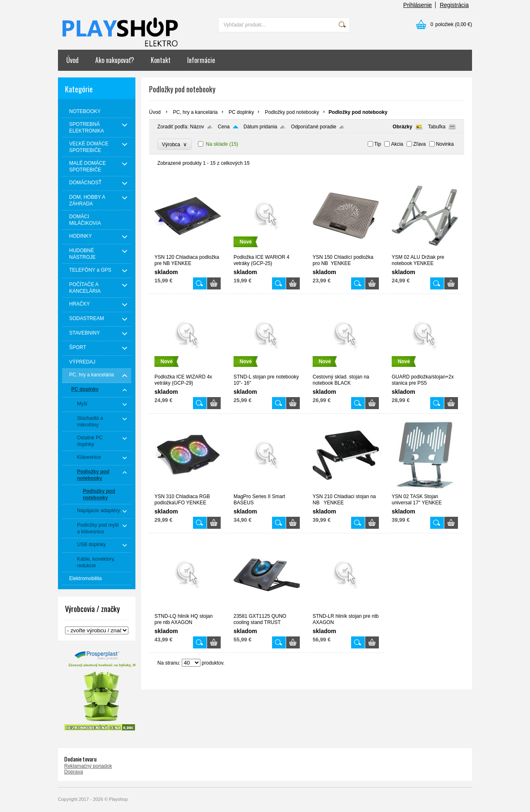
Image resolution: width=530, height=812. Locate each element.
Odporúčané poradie (314, 127)
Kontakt (161, 60)
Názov (197, 127)
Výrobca (175, 144)
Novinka (445, 144)
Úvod (72, 60)
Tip (378, 144)
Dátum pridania (260, 127)
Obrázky (402, 127)
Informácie (201, 60)
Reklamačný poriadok (88, 766)
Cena (224, 127)
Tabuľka (437, 127)
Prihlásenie (418, 5)
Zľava (419, 144)
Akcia (397, 144)
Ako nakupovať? (115, 60)
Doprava (73, 772)
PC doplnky (241, 112)
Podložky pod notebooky (292, 112)
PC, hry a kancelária (195, 112)
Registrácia (454, 5)
